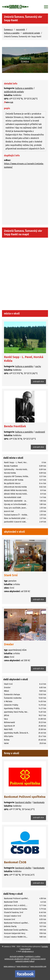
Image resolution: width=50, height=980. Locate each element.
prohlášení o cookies (33, 957)
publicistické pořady (31, 33)
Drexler (9, 644)
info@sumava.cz (28, 951)
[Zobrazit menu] (46, 7)
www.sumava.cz (10, 966)
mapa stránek (26, 949)
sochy (38, 366)
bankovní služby (23, 802)
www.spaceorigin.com (38, 966)
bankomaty (39, 802)
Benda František (15, 426)
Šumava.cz (8, 30)
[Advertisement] (25, 198)
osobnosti (40, 432)
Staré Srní (11, 575)
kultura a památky (12, 33)
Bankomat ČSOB (15, 862)
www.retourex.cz (23, 966)
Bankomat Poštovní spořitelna (25, 797)
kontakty (45, 947)
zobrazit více (38, 382)
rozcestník (20, 30)
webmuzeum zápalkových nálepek (17, 959)
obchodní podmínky (17, 957)
